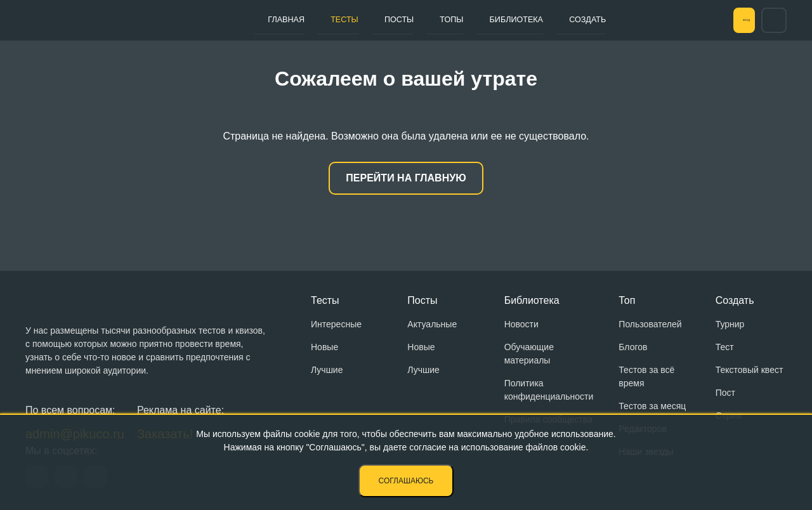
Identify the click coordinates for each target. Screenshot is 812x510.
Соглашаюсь (406, 481)
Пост (725, 393)
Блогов (633, 347)
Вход (729, 20)
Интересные (336, 324)
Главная (281, 20)
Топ (627, 300)
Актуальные (432, 324)
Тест (725, 347)
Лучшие (327, 370)
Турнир (730, 324)
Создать (534, 20)
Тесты (329, 20)
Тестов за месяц (652, 406)
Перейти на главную (406, 178)
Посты (374, 20)
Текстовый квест (750, 370)
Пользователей (650, 324)
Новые (324, 347)
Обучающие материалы (529, 354)
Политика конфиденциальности (549, 390)
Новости (521, 324)
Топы (416, 20)
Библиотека (471, 20)
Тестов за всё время (646, 376)
